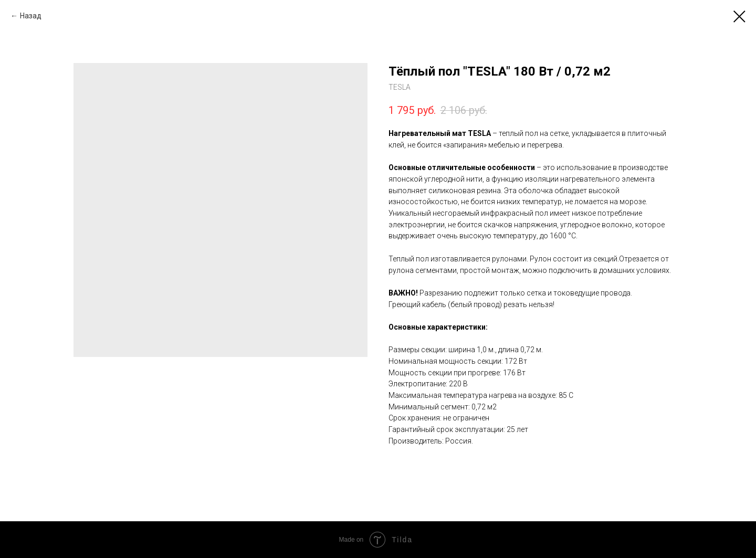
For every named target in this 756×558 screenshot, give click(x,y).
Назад (31, 16)
